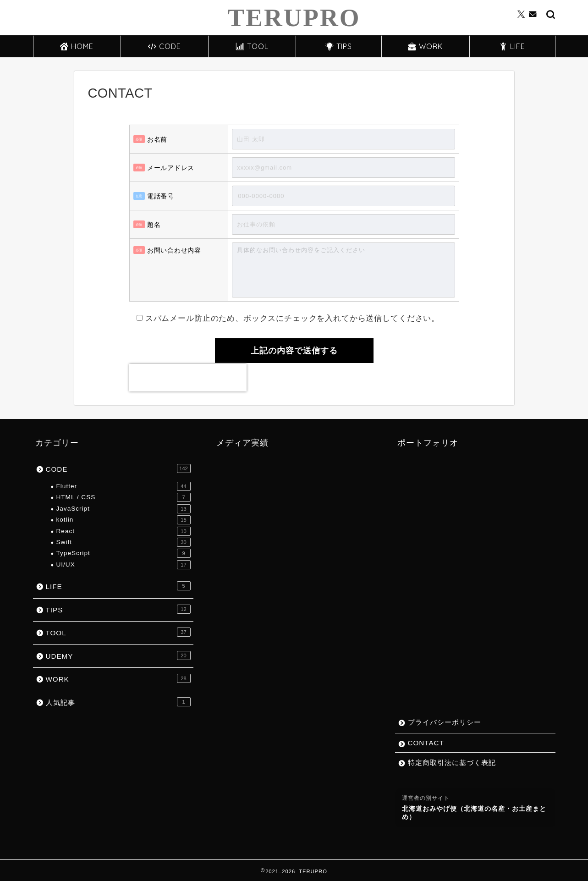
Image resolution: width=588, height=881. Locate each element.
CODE (165, 46)
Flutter (124, 486)
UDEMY (118, 655)
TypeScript (124, 553)
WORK (425, 46)
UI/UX (124, 565)
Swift (124, 542)
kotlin (124, 520)
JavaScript (124, 509)
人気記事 (118, 702)
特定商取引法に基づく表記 (452, 763)
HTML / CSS (124, 497)
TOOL (252, 46)
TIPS (339, 46)
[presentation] (188, 378)
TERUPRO (294, 18)
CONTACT (426, 743)
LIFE (512, 46)
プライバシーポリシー (445, 722)
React (124, 531)
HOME (77, 46)
